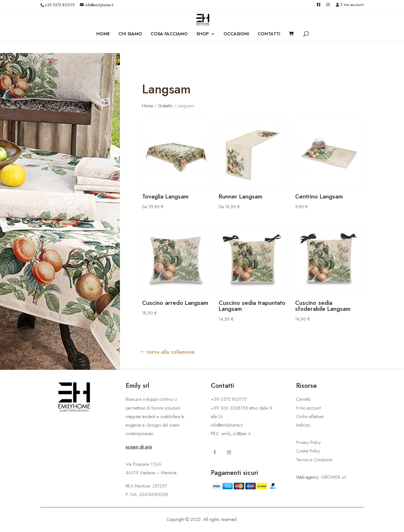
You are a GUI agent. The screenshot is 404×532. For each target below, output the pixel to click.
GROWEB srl (334, 477)
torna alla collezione (171, 352)
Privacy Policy (308, 442)
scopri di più (139, 447)
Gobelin (165, 106)
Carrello (303, 399)
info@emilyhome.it (227, 425)
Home (148, 106)
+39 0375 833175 (60, 5)
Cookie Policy (308, 451)
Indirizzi (303, 425)
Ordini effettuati (310, 417)
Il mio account (350, 5)
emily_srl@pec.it (236, 434)
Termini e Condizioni (314, 460)
